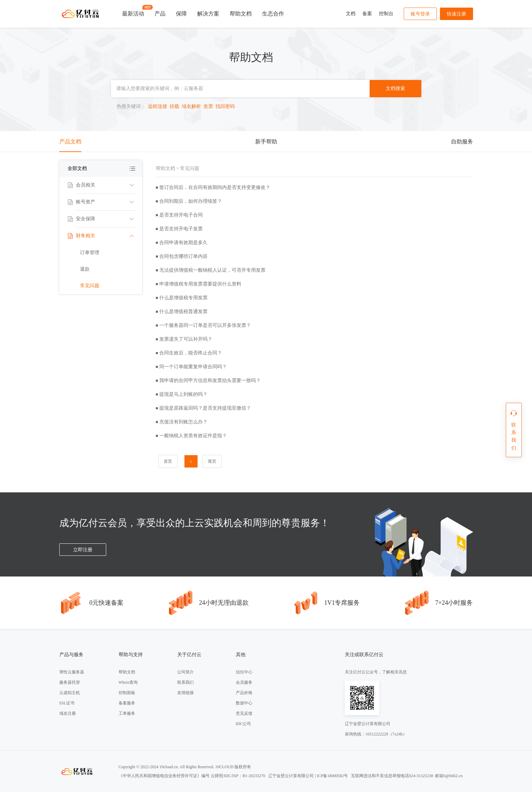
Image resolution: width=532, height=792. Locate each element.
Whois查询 (128, 682)
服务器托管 (70, 682)
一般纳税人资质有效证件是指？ (193, 436)
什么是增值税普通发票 (183, 312)
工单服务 (127, 713)
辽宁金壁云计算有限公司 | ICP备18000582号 (308, 776)
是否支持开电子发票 (181, 229)
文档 (351, 14)
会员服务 (244, 682)
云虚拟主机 (70, 693)
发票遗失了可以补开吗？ (186, 339)
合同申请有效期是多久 (183, 243)
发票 (208, 106)
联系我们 (185, 682)
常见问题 (90, 286)
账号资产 (86, 202)
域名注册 (68, 713)
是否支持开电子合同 (181, 215)
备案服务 (127, 703)
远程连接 (158, 106)
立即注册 (83, 550)
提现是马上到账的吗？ (183, 394)
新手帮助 (266, 142)
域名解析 (191, 106)
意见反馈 (244, 713)
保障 (181, 14)
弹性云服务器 (72, 672)
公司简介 (185, 672)
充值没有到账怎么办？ (183, 422)
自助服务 (462, 142)
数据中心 (244, 703)
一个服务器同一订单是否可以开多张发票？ (205, 325)
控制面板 (127, 693)
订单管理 (90, 253)
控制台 (386, 14)
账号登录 (420, 14)
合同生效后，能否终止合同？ (191, 353)
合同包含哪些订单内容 (183, 256)
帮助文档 (241, 14)
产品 (160, 14)
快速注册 (456, 14)
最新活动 (133, 11)
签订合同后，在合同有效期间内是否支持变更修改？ (215, 187)
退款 (85, 269)
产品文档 (70, 142)
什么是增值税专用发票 (183, 298)
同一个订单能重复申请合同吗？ (193, 367)
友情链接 (185, 693)
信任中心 (244, 672)
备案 (367, 14)
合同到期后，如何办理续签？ (191, 201)
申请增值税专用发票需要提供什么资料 (200, 284)
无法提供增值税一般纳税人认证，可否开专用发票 (212, 270)
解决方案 (208, 14)
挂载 (174, 106)
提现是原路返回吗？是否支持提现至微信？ (205, 408)
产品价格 (244, 693)
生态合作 (273, 14)
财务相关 (86, 236)
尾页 (212, 461)
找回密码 (225, 106)
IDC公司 (244, 724)
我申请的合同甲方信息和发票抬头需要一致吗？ (210, 380)
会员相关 (86, 185)
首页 (168, 461)
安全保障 (86, 219)
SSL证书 (67, 703)
